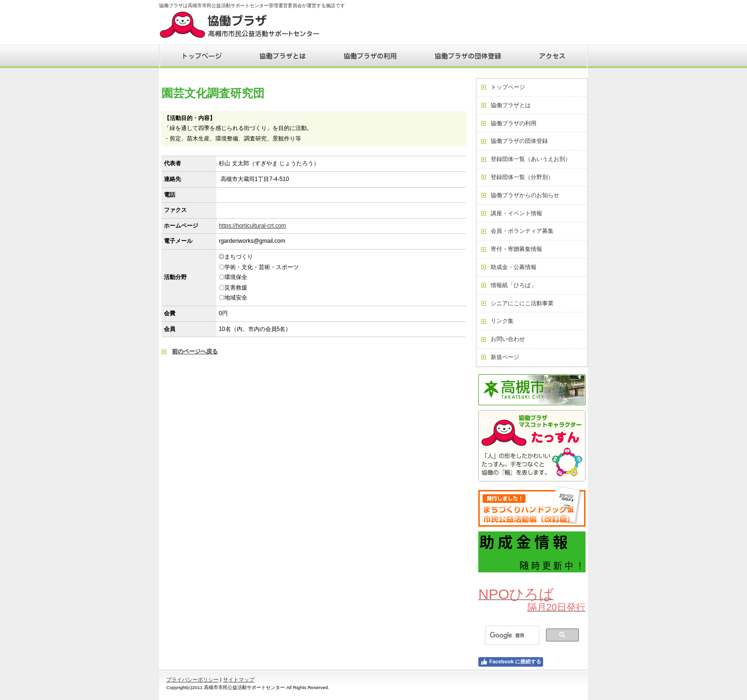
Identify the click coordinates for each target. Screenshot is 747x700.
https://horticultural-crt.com (252, 226)
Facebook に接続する (511, 662)
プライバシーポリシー (192, 680)
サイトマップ (239, 680)
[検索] (511, 635)
